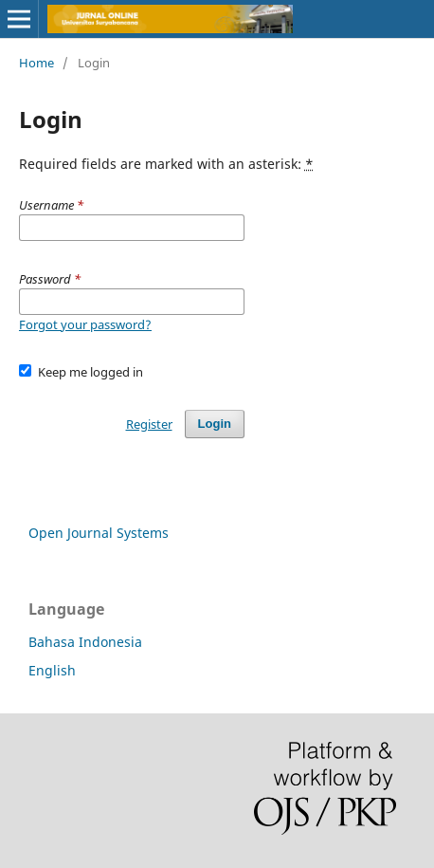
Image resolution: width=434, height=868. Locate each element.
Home (36, 63)
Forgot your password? (85, 324)
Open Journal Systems (99, 533)
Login (215, 424)
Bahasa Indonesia (85, 642)
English (52, 670)
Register (149, 424)
